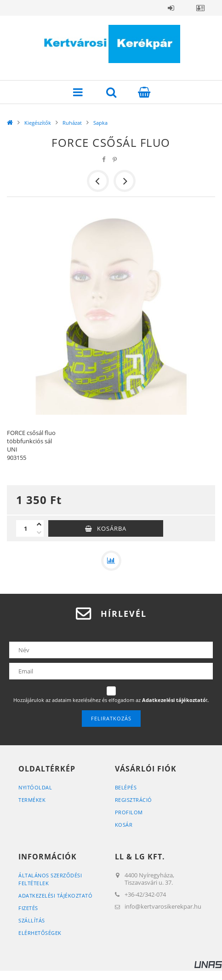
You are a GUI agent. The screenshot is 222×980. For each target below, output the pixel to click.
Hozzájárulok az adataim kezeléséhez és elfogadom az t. (111, 700)
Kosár (124, 825)
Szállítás (32, 920)
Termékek (32, 800)
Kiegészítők (38, 123)
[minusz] (39, 533)
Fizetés (28, 908)
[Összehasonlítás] (111, 561)
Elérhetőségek (40, 933)
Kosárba (112, 528)
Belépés (171, 8)
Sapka (100, 123)
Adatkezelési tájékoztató (55, 896)
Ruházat (72, 123)
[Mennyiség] (25, 528)
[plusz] (39, 524)
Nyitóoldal (35, 787)
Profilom (129, 812)
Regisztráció (134, 800)
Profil (200, 8)
